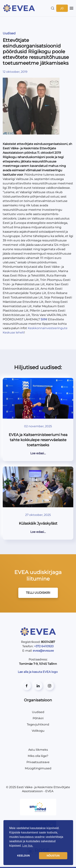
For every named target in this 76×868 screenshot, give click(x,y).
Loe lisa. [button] (28, 846)
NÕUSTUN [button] (53, 856)
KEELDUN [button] (23, 856)
